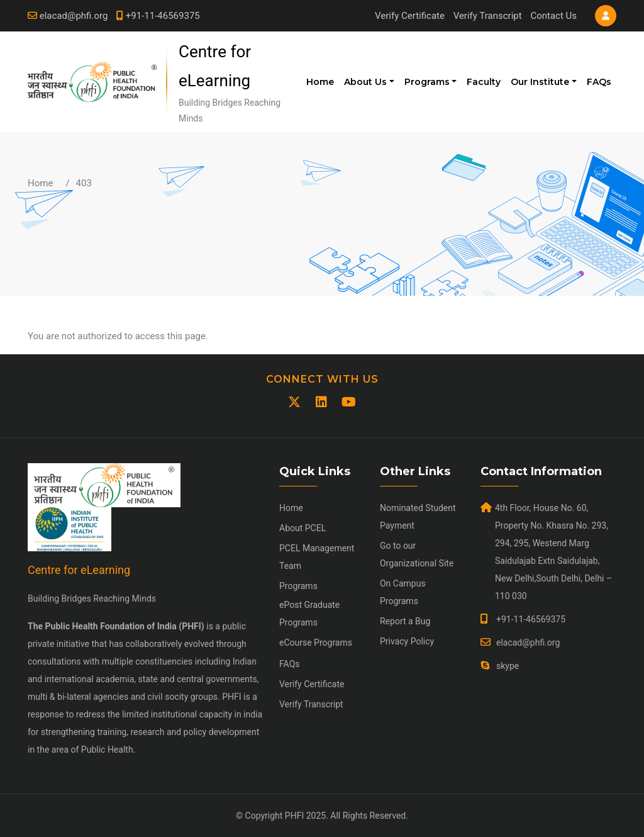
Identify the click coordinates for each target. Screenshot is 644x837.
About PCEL (303, 528)
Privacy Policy (407, 641)
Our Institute (540, 82)
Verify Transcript (488, 16)
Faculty (484, 82)
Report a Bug (405, 621)
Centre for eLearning (79, 570)
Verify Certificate (410, 16)
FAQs (599, 82)
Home (320, 82)
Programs (427, 82)
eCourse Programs (316, 643)
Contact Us (553, 16)
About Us (365, 82)
